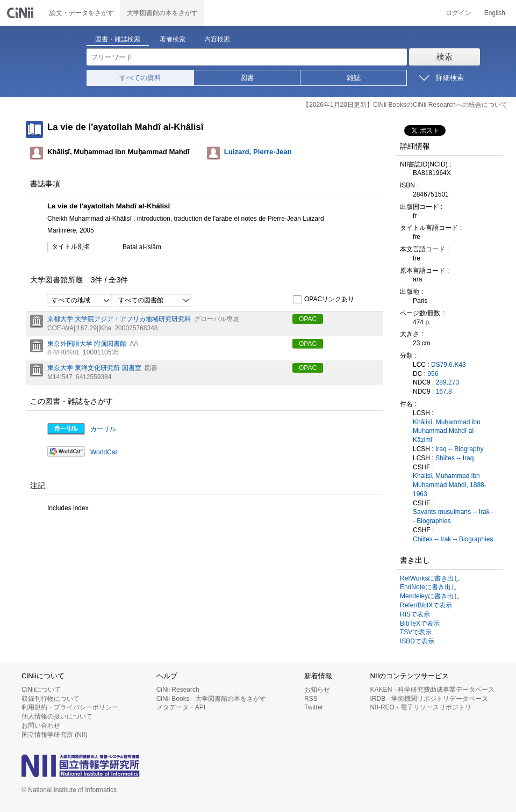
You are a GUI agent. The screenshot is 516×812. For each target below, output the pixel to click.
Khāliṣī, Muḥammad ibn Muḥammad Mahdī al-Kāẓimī (447, 431)
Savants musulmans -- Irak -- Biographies (453, 516)
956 (433, 374)
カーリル (103, 429)
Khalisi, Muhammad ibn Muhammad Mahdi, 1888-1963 (450, 485)
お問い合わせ (41, 726)
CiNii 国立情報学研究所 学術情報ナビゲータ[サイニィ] (21, 13)
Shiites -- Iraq (454, 458)
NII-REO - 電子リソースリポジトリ (421, 707)
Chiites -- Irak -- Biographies (453, 539)
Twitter (314, 707)
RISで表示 (415, 614)
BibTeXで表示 (420, 624)
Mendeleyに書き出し (430, 596)
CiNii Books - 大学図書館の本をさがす (212, 699)
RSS (311, 699)
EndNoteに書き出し (429, 587)
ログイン (458, 13)
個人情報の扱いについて (57, 716)
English (495, 13)
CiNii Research (178, 690)
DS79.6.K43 (449, 365)
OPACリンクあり (323, 300)
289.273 (447, 382)
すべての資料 (140, 78)
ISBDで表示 (417, 641)
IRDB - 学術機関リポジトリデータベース (429, 699)
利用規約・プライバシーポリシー (70, 707)
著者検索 (173, 39)
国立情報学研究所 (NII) (55, 735)
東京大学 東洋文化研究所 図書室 (94, 368)
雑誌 (354, 78)
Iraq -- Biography (459, 449)
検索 (445, 57)
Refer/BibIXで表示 (426, 605)
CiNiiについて (41, 690)
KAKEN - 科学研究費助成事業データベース (432, 690)
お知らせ (317, 690)
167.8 (444, 392)
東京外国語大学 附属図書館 (87, 344)
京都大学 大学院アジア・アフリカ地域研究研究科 (119, 319)
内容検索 (217, 39)
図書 (247, 78)
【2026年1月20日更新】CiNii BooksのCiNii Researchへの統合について (405, 105)
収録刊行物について (51, 699)
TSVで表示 (416, 632)
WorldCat (104, 452)
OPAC (308, 319)
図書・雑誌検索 (118, 39)
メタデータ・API (181, 707)
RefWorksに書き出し (430, 578)
